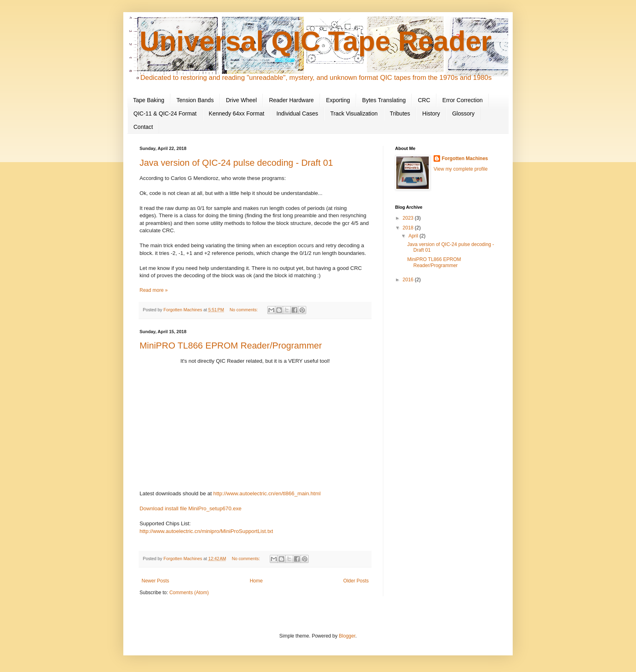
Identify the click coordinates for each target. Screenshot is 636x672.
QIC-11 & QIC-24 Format (165, 113)
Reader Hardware (291, 100)
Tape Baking (149, 100)
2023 (409, 218)
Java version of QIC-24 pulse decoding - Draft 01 (236, 163)
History (431, 113)
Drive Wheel (241, 100)
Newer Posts (155, 581)
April (414, 236)
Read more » (154, 290)
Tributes (400, 113)
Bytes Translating (384, 100)
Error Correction (463, 100)
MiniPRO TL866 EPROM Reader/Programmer (231, 346)
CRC (424, 100)
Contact (143, 127)
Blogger (347, 636)
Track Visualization (354, 113)
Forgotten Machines (465, 158)
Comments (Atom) (189, 593)
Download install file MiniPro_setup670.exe (190, 508)
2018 (409, 228)
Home (256, 581)
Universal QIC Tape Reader (316, 41)
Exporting (338, 100)
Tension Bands (195, 100)
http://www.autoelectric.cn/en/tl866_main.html (267, 493)
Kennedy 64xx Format (237, 113)
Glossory (463, 113)
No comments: (244, 310)
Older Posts (356, 581)
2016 (409, 280)
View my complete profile (461, 169)
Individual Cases (298, 113)
